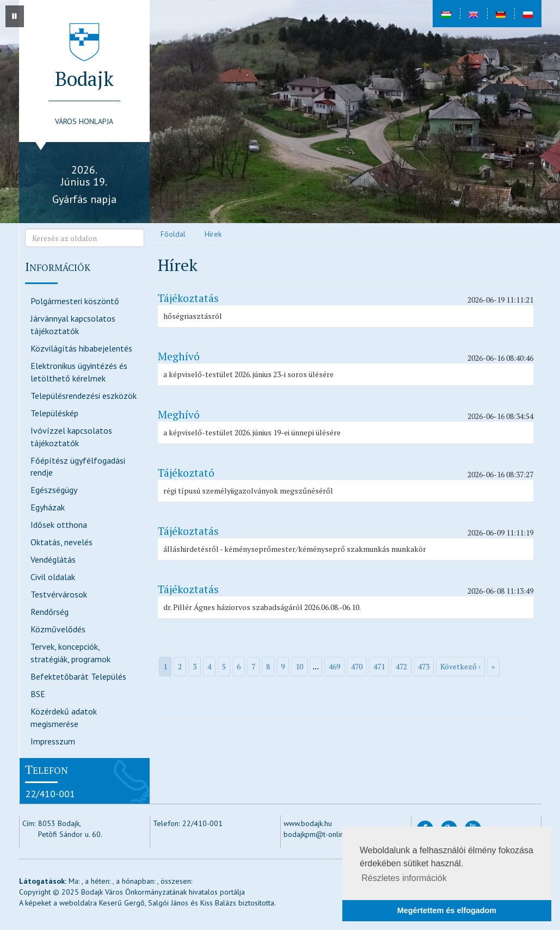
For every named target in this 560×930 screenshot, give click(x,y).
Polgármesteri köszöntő (75, 301)
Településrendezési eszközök (84, 396)
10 (299, 666)
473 (424, 666)
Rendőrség (50, 612)
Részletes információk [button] (404, 878)
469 (334, 666)
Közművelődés (58, 629)
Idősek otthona (59, 525)
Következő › (460, 666)
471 (379, 666)
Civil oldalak (53, 577)
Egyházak (48, 507)
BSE (38, 694)
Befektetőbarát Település (78, 676)
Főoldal (173, 234)
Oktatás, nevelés (61, 542)
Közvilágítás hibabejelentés (81, 348)
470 (357, 666)
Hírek (213, 234)
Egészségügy (54, 490)
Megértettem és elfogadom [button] (447, 910)
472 (401, 666)
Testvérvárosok (59, 594)
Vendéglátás (53, 559)
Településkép (54, 413)
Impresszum (53, 741)
